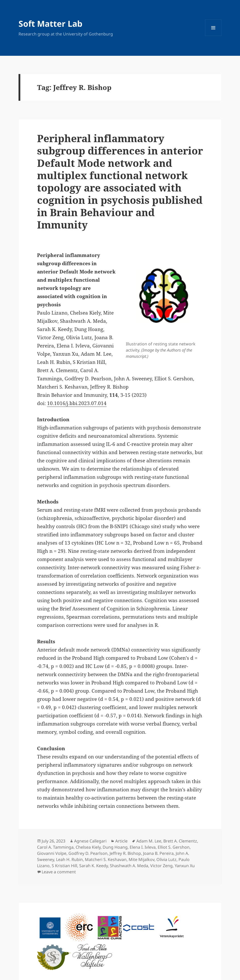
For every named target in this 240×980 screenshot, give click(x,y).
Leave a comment (59, 872)
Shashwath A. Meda (129, 866)
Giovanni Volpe (52, 853)
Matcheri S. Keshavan (106, 859)
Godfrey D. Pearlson (88, 853)
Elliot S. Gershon (174, 847)
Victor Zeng (161, 866)
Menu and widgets (213, 36)
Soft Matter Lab (50, 24)
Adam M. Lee (149, 841)
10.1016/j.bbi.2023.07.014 (77, 403)
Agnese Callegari (90, 841)
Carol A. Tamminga (55, 847)
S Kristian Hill (64, 866)
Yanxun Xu (185, 866)
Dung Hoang (115, 847)
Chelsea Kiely (88, 847)
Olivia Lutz (166, 859)
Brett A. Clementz (180, 841)
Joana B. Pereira (158, 853)
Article (121, 841)
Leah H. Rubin (69, 859)
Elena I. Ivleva (143, 847)
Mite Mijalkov (141, 859)
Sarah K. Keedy (94, 866)
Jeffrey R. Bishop (125, 853)
